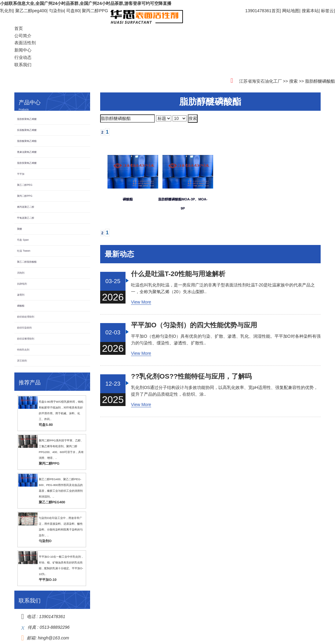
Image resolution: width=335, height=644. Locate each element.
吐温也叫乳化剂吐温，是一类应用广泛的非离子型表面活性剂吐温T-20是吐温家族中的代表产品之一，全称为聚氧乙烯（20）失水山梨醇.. (223, 288)
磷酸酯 (21, 306)
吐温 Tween (24, 251)
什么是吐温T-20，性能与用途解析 (178, 274)
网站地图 (291, 11)
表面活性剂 (25, 43)
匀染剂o (56, 11)
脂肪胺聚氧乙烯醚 (27, 163)
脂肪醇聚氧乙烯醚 (27, 119)
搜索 (293, 81)
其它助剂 (22, 361)
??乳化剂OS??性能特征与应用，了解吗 (191, 376)
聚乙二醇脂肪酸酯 (27, 262)
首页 (276, 11)
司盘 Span (23, 240)
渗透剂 (21, 295)
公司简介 (23, 36)
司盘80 (73, 11)
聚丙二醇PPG (95, 11)
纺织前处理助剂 (26, 317)
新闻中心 (23, 50)
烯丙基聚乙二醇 (26, 207)
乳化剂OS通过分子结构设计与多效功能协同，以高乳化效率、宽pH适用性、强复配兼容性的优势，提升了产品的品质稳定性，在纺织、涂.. (224, 391)
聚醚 (20, 229)
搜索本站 (310, 11)
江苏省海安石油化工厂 (260, 81)
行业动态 (23, 57)
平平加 (21, 174)
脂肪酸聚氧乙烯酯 (27, 141)
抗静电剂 (22, 284)
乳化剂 (6, 11)
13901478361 (52, 617)
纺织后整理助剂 (26, 339)
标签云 (327, 11)
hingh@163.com (53, 638)
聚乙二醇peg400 (31, 11)
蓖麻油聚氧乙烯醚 (27, 152)
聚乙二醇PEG (25, 185)
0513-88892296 (55, 627)
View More (141, 302)
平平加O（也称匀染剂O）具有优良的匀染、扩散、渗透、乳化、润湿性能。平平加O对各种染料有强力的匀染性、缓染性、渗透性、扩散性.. (226, 340)
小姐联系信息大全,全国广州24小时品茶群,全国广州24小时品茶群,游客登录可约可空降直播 (86, 3)
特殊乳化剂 (23, 350)
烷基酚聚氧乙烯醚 (27, 130)
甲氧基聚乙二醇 (26, 218)
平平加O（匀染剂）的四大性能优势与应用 (194, 325)
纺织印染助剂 (24, 328)
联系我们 (23, 65)
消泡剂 (21, 273)
